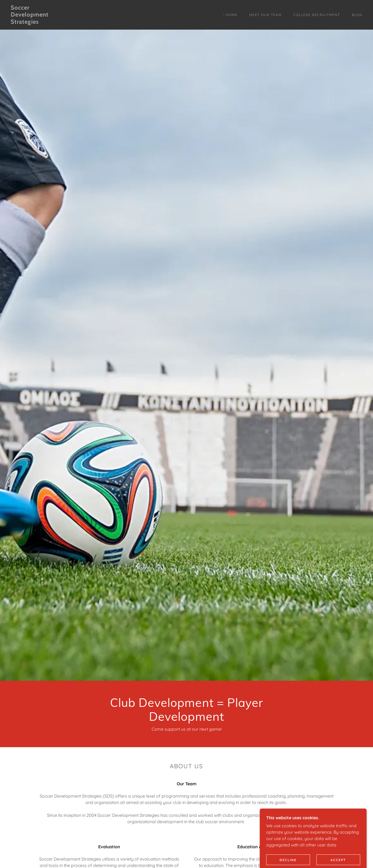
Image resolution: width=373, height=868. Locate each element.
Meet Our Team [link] (266, 15)
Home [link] (232, 15)
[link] (59, 22)
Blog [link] (357, 15)
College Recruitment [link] (317, 15)
